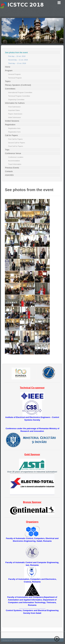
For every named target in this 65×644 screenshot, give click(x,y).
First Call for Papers (15, 139)
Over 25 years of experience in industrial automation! (32, 472)
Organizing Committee (16, 100)
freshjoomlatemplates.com (28, 640)
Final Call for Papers (16, 146)
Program (9, 71)
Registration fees (14, 128)
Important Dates (14, 110)
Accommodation (14, 161)
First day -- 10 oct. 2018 (17, 56)
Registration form (14, 132)
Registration (10, 125)
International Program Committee (20, 92)
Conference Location (16, 157)
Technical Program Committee (19, 96)
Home (8, 67)
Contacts (9, 171)
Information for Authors (15, 103)
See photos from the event (16, 52)
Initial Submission (15, 117)
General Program (14, 74)
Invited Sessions (12, 121)
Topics (8, 81)
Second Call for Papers (17, 143)
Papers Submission (15, 114)
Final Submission (14, 107)
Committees (10, 89)
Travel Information (15, 164)
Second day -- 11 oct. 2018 (18, 60)
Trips (7, 150)
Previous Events (12, 168)
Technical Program (15, 78)
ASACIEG (9, 175)
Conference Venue (13, 153)
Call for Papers (11, 135)
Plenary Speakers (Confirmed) (18, 85)
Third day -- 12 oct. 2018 (17, 63)
